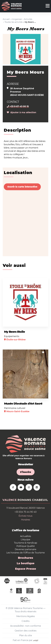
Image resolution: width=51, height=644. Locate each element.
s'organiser (17, 19)
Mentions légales (26, 616)
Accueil (6, 19)
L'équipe (26, 540)
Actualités (26, 536)
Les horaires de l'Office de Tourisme (26, 553)
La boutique (26, 563)
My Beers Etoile (14, 332)
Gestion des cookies (26, 631)
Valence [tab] (10, 500)
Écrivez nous (26, 516)
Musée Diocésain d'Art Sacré (23, 404)
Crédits (26, 621)
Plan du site (26, 635)
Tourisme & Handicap (26, 543)
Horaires (26, 520)
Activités (28, 19)
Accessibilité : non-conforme (26, 626)
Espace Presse (26, 569)
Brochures (26, 558)
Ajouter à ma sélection (21, 112)
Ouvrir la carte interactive (22, 187)
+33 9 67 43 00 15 (18, 106)
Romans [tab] (24, 500)
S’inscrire (26, 472)
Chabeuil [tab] (40, 500)
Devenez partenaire (26, 549)
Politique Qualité (26, 546)
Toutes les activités (14, 22)
